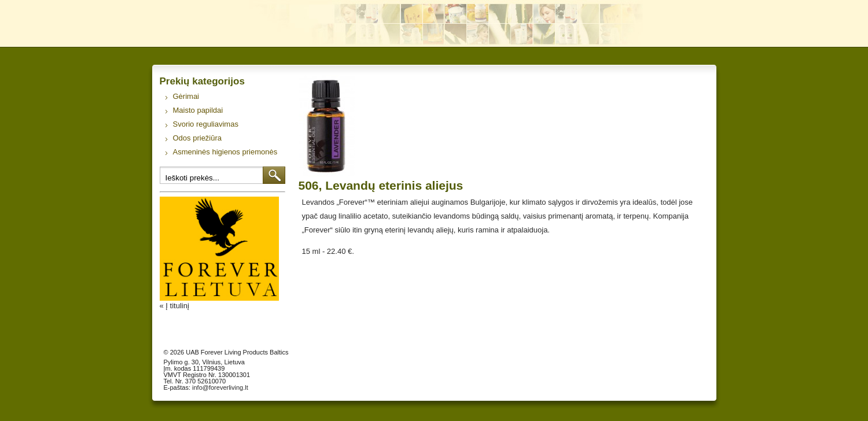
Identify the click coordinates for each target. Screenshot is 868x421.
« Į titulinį (174, 306)
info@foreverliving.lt (220, 387)
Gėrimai (186, 96)
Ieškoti (274, 175)
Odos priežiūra (198, 138)
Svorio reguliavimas (206, 124)
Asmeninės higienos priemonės (225, 152)
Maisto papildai (198, 110)
